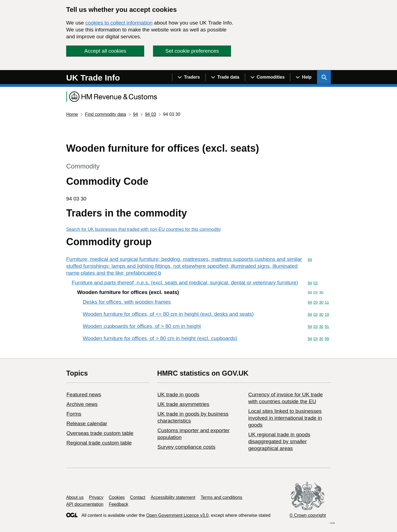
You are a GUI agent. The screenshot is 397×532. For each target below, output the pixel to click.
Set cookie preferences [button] (192, 51)
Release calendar (87, 423)
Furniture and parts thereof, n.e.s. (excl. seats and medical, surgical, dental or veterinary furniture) (185, 283)
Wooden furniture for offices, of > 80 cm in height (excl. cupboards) (160, 338)
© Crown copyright (308, 515)
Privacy (96, 497)
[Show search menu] (324, 77)
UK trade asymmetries (183, 404)
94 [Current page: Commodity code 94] (135, 114)
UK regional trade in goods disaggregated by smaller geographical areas (279, 441)
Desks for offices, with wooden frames (127, 302)
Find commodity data (105, 114)
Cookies (117, 497)
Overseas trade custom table (100, 433)
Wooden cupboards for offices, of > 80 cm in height (142, 326)
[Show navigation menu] (189, 77)
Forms (74, 414)
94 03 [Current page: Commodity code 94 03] (151, 114)
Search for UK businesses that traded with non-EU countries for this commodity (143, 229)
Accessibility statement (173, 497)
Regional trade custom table (99, 443)
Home (72, 114)
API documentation (85, 504)
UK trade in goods (178, 395)
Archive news (82, 404)
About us (75, 497)
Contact (138, 497)
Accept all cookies (105, 51)
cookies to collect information (119, 23)
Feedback (119, 504)
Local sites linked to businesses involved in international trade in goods (285, 418)
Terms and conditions (222, 497)
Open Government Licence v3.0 (177, 515)
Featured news (84, 395)
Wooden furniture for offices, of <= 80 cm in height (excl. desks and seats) (168, 314)
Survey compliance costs (186, 447)
